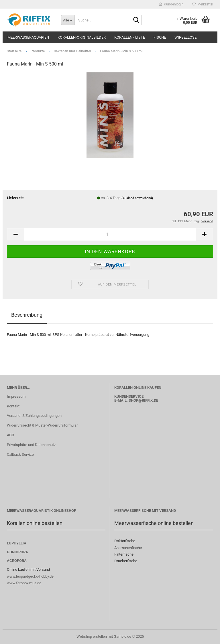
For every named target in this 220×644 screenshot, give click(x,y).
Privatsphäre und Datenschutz (31, 445)
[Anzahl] (110, 234)
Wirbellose (185, 37)
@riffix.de (148, 400)
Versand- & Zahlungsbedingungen (34, 416)
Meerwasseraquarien (28, 37)
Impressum (16, 396)
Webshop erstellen (92, 636)
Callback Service (20, 454)
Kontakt (13, 406)
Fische (160, 37)
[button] (15, 234)
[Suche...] (68, 20)
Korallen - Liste (130, 37)
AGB (10, 435)
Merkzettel (203, 4)
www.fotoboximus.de (24, 583)
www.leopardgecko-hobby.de (30, 576)
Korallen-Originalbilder (82, 37)
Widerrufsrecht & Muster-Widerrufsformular (42, 425)
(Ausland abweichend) (137, 198)
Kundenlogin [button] (171, 4)
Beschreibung (27, 315)
